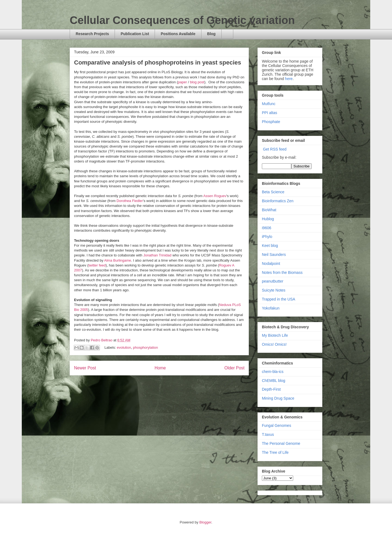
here (289, 79)
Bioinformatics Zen (278, 201)
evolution (124, 347)
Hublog (268, 219)
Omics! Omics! (274, 344)
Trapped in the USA (278, 299)
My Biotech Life (275, 335)
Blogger (205, 522)
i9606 (267, 228)
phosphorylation (145, 347)
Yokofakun (271, 308)
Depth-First (271, 389)
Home (160, 368)
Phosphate (271, 122)
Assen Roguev (215, 196)
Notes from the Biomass (282, 272)
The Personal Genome (281, 443)
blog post (197, 82)
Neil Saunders (274, 255)
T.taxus (268, 434)
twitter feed (97, 265)
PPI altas (269, 113)
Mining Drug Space (278, 398)
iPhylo (267, 237)
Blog (211, 34)
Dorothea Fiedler (130, 201)
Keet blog (270, 246)
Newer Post (85, 368)
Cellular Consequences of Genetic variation (182, 20)
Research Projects (92, 34)
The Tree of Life (275, 452)
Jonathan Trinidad (157, 255)
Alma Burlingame (118, 260)
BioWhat (269, 210)
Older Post (234, 368)
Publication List (135, 34)
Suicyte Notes (274, 290)
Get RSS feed (275, 149)
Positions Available (178, 34)
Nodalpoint (271, 264)
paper (183, 82)
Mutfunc (269, 104)
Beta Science (273, 192)
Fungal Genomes (276, 425)
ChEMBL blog (274, 381)
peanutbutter (273, 281)
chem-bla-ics (273, 372)
